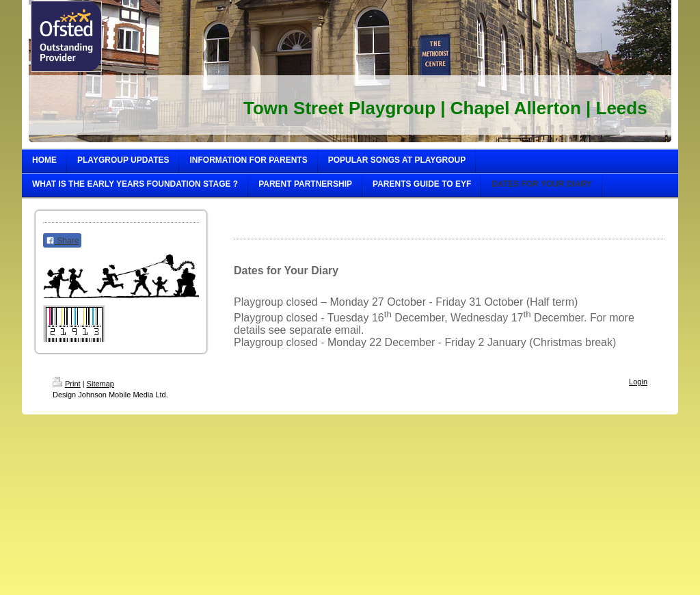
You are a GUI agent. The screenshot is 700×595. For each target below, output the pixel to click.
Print (67, 384)
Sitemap (100, 384)
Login (638, 382)
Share (62, 241)
